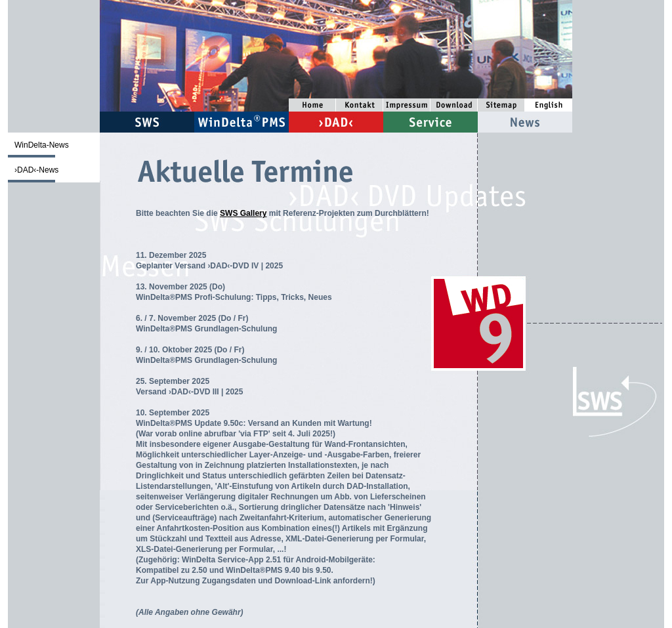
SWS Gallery (243, 213)
